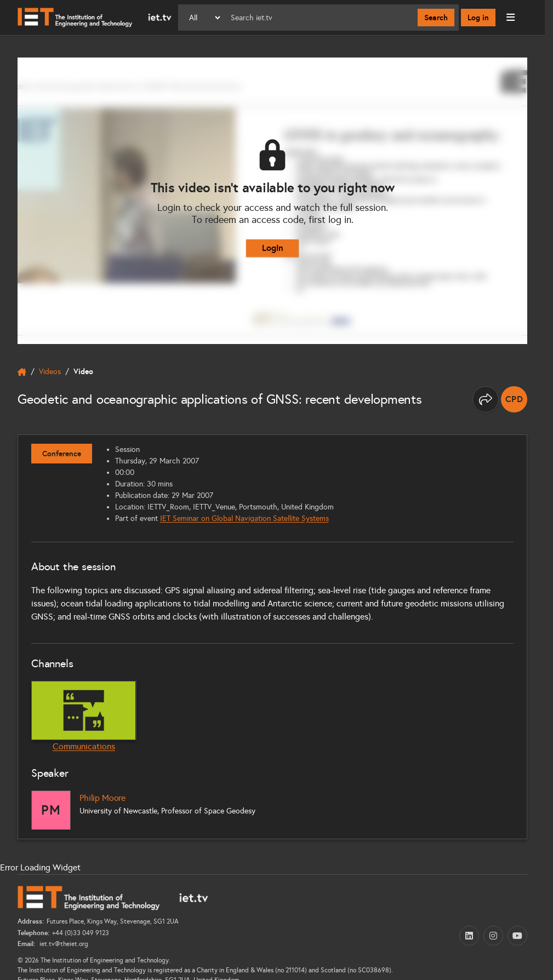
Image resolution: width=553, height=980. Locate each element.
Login (273, 248)
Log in (478, 18)
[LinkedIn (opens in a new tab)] (469, 936)
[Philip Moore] (51, 810)
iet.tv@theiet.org (63, 944)
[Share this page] (486, 399)
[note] (514, 399)
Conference (62, 454)
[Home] (95, 18)
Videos (50, 372)
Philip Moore (102, 798)
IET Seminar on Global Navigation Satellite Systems (244, 518)
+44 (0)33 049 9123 (81, 933)
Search (436, 18)
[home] (22, 372)
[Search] (320, 18)
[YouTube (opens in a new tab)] (517, 936)
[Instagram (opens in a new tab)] (493, 936)
